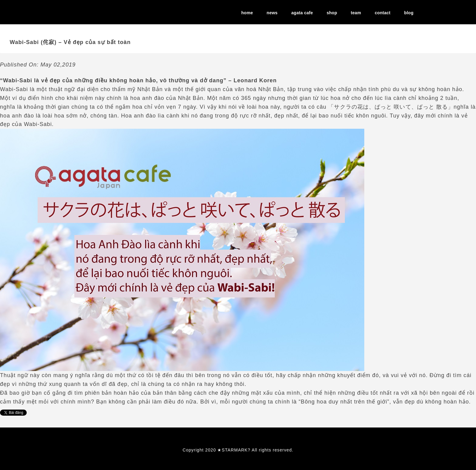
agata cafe (302, 13)
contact (382, 13)
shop (332, 13)
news (272, 13)
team (356, 13)
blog (409, 13)
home (247, 13)
